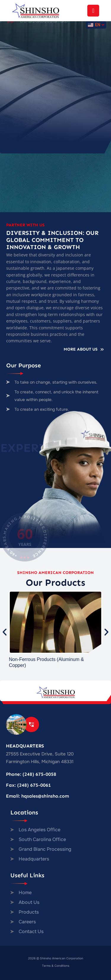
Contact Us (31, 931)
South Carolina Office (42, 839)
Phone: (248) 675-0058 (31, 774)
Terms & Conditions (56, 966)
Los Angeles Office (40, 830)
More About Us (84, 349)
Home (25, 893)
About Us (29, 902)
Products (29, 912)
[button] (5, 632)
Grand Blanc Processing (45, 849)
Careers (27, 922)
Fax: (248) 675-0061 (28, 785)
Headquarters (34, 859)
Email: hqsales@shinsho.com (37, 796)
